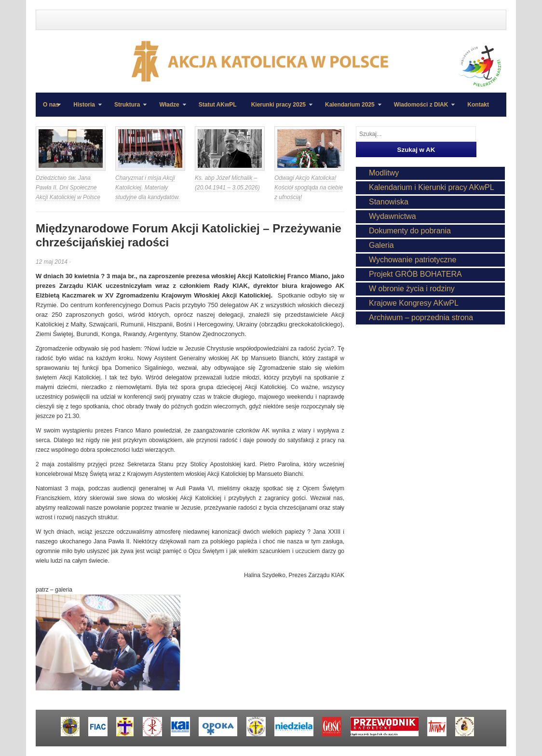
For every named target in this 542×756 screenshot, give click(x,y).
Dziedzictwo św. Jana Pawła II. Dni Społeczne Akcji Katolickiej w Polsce (68, 188)
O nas (51, 105)
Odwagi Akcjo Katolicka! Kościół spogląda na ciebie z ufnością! (309, 188)
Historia (84, 109)
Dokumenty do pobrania (410, 231)
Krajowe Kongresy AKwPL (414, 303)
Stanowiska (389, 202)
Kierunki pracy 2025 (278, 109)
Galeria (381, 245)
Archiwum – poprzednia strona (421, 317)
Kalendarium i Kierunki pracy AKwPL (432, 187)
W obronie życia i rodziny (412, 289)
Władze (169, 109)
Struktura (127, 109)
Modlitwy (384, 173)
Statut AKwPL (218, 105)
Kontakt (478, 105)
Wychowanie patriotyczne (413, 260)
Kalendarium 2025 (350, 109)
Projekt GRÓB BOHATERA (415, 274)
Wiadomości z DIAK (421, 109)
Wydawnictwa (393, 216)
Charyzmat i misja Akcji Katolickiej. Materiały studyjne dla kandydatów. (148, 188)
